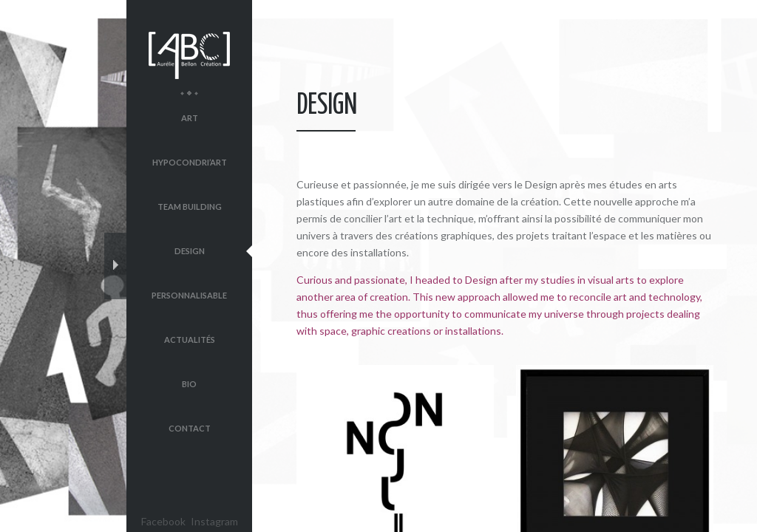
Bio (189, 384)
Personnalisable (189, 295)
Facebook (163, 521)
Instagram (214, 521)
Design (190, 251)
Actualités (190, 340)
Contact (190, 428)
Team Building (190, 207)
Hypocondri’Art (190, 162)
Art (190, 118)
